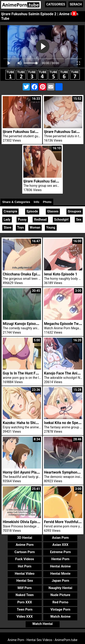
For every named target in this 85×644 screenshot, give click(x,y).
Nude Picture (61, 595)
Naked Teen (25, 595)
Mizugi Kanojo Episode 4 (23, 324)
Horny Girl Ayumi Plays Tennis (27, 472)
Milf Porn (25, 588)
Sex (79, 220)
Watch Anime (60, 617)
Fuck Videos (25, 559)
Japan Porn (60, 581)
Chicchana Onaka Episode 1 (25, 274)
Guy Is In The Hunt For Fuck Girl (28, 373)
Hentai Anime (60, 566)
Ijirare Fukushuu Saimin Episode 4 (30, 132)
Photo (47, 202)
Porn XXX (25, 602)
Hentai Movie (60, 574)
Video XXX (25, 617)
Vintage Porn (61, 609)
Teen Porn (25, 609)
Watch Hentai (42, 624)
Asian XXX (60, 545)
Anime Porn (25, 545)
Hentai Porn (60, 559)
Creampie (10, 211)
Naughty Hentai (60, 588)
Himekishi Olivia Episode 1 (24, 522)
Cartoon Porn (25, 552)
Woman (35, 227)
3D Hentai (24, 538)
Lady (7, 220)
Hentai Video (25, 574)
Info (36, 202)
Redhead (40, 220)
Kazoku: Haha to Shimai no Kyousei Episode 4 (40, 423)
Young (51, 227)
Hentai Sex (25, 581)
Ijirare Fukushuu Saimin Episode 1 (51, 181)
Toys (21, 227)
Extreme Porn (60, 552)
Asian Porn (60, 538)
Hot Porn (25, 566)
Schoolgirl (61, 220)
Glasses (53, 211)
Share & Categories (16, 202)
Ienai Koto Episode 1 (61, 274)
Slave (7, 227)
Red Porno (60, 602)
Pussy (22, 220)
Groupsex (75, 211)
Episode (32, 211)
